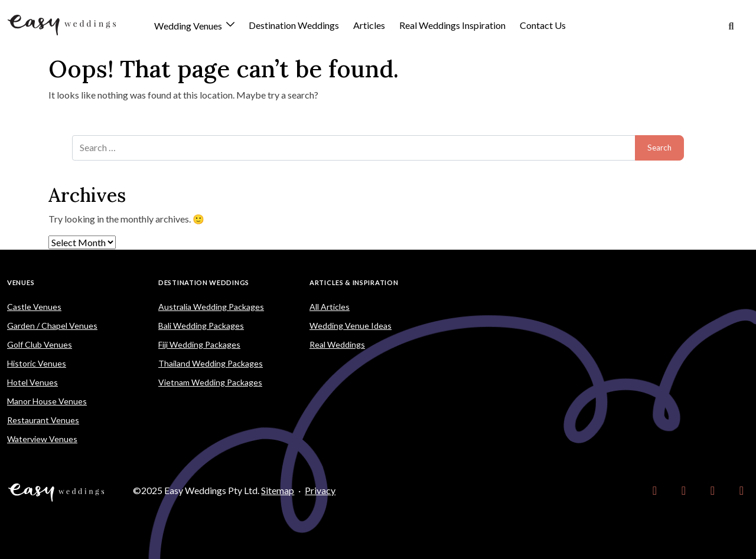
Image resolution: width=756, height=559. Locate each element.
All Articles (330, 307)
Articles (369, 25)
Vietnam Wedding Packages (210, 382)
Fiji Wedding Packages (199, 344)
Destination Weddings (294, 25)
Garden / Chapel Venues (52, 326)
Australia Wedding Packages (211, 307)
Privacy (320, 490)
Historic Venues (37, 363)
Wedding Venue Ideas (351, 326)
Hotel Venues (32, 382)
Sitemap (278, 490)
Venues (21, 282)
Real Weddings (337, 344)
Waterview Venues (42, 439)
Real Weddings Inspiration (452, 25)
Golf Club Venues (40, 344)
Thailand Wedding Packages (211, 363)
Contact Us (543, 25)
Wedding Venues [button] (189, 26)
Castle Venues (34, 307)
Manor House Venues (47, 401)
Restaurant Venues (43, 420)
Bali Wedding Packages (201, 326)
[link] (655, 491)
